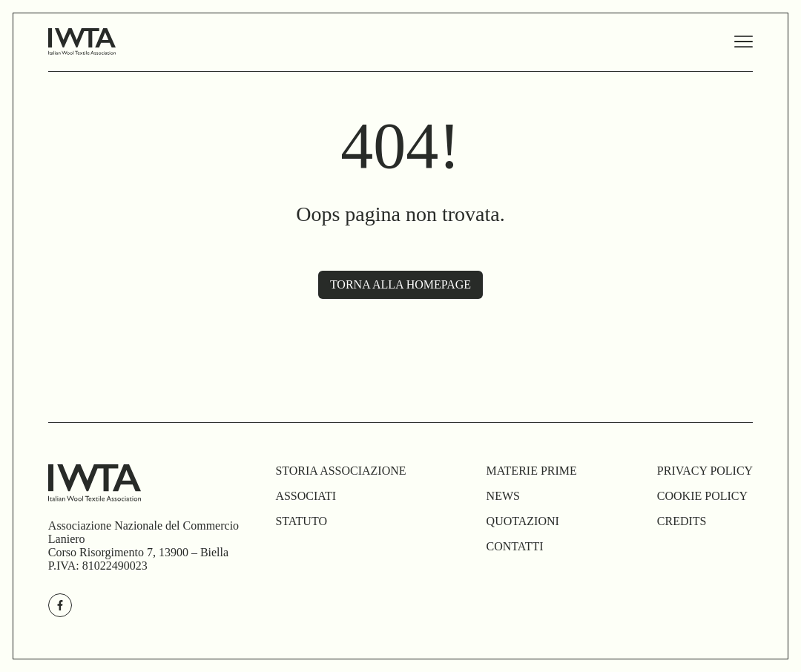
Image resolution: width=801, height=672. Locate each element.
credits (682, 521)
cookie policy (702, 496)
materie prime (532, 471)
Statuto (301, 521)
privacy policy (705, 471)
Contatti (515, 546)
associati (306, 496)
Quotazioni (523, 521)
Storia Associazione (340, 471)
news (503, 496)
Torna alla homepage (400, 284)
